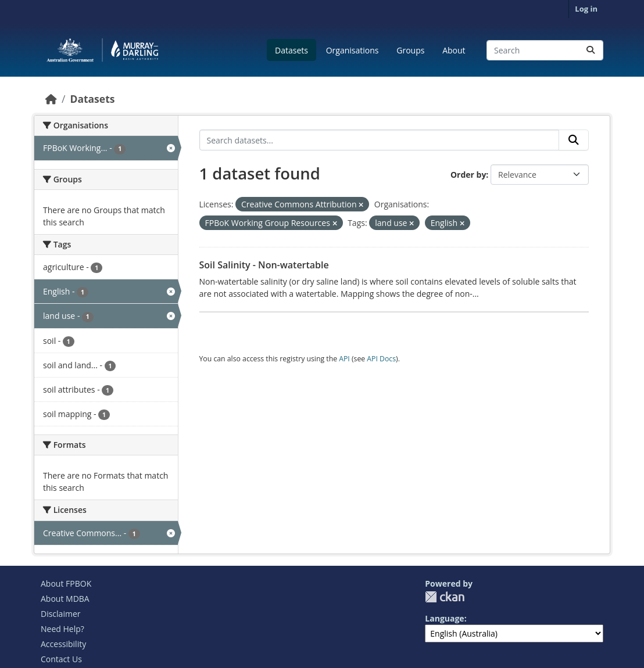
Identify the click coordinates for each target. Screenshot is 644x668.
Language (444, 618)
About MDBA (65, 599)
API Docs (381, 359)
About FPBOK (66, 583)
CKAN (445, 597)
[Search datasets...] (545, 50)
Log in (586, 9)
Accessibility (63, 644)
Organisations (353, 50)
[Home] (51, 99)
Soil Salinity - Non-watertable (264, 265)
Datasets (291, 50)
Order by (468, 175)
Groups (410, 50)
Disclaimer (60, 614)
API (344, 359)
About (454, 50)
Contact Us (61, 659)
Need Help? (62, 629)
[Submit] (591, 50)
